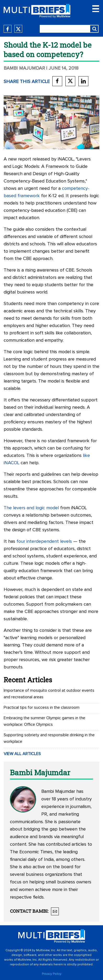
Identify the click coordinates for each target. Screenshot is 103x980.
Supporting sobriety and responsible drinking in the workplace (49, 738)
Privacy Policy (52, 974)
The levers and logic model (31, 508)
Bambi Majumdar (24, 68)
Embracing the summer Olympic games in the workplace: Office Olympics (44, 721)
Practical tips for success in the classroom (42, 707)
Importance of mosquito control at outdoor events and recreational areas (49, 694)
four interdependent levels (44, 541)
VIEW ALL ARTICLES (22, 754)
